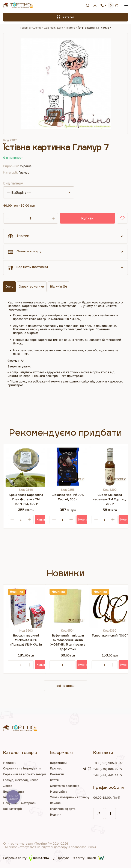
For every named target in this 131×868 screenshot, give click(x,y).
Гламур (70, 28)
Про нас (56, 768)
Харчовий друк (54, 28)
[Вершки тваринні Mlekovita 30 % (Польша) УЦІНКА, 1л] (26, 607)
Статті (55, 780)
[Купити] (42, 520)
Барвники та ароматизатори (25, 774)
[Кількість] (30, 218)
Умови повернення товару (70, 797)
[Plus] (29, 520)
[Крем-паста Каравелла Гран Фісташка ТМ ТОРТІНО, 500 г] (26, 466)
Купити (87, 218)
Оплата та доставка (65, 786)
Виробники (58, 763)
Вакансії (56, 803)
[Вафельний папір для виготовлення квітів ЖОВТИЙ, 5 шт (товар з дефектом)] (68, 607)
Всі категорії (13, 809)
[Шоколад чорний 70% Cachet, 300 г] (68, 466)
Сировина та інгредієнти (22, 768)
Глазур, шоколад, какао (21, 780)
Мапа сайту (59, 791)
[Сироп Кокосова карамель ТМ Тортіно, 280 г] (110, 466)
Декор (37, 28)
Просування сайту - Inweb (80, 858)
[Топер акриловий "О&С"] (110, 607)
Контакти (57, 774)
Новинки (10, 763)
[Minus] (12, 520)
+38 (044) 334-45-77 (108, 775)
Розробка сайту (26, 858)
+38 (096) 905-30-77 (108, 763)
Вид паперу (13, 183)
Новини (56, 814)
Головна (26, 28)
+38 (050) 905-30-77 (108, 769)
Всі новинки (65, 686)
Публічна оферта (63, 809)
